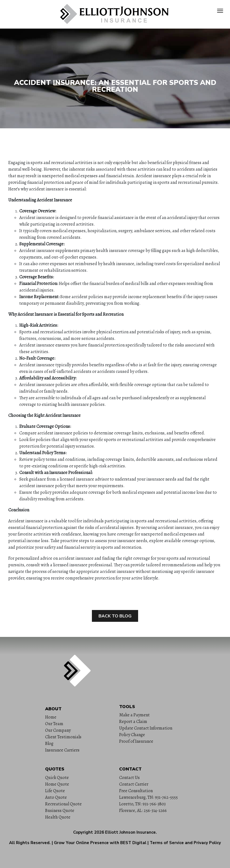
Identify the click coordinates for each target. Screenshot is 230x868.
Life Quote (55, 791)
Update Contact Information (146, 728)
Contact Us (129, 778)
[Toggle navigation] (220, 11)
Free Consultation (136, 791)
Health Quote (58, 817)
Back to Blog (115, 616)
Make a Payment (134, 715)
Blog (49, 744)
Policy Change (132, 735)
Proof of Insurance (136, 741)
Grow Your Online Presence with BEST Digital (100, 843)
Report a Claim (133, 722)
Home (51, 717)
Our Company (58, 730)
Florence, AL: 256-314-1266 (143, 811)
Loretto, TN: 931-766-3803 (142, 804)
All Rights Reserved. (30, 843)
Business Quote (60, 811)
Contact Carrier (134, 784)
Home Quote (57, 784)
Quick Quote (57, 778)
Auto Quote (56, 797)
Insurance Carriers (62, 750)
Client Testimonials (63, 737)
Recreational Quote (63, 804)
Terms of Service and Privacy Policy (185, 843)
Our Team (54, 724)
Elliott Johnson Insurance (130, 832)
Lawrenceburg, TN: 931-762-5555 (148, 797)
